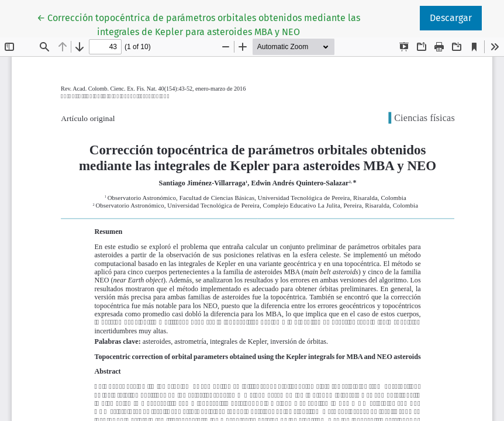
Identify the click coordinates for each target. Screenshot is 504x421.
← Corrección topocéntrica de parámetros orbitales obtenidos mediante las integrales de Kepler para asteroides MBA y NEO (199, 24)
